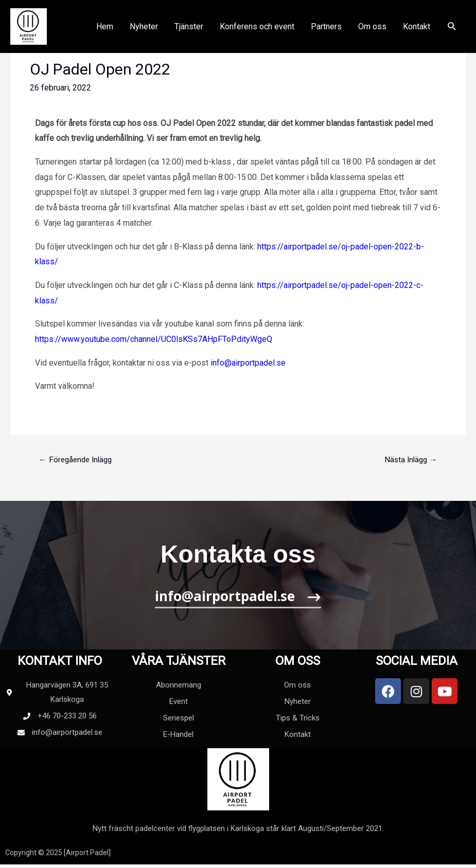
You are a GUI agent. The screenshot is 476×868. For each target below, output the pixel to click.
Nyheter (144, 31)
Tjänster (189, 31)
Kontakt (417, 31)
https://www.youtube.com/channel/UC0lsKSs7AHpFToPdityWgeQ (154, 339)
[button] (238, 601)
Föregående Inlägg (77, 460)
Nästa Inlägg (410, 460)
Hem (105, 31)
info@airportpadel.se (248, 363)
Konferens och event (257, 31)
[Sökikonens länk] (452, 32)
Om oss (372, 31)
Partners (326, 31)
